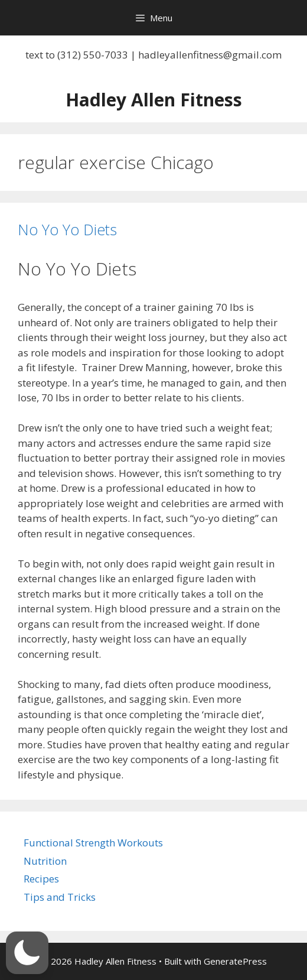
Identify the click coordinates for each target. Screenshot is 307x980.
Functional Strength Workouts (93, 843)
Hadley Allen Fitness (154, 100)
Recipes (41, 879)
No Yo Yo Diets (67, 229)
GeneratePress (235, 961)
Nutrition (45, 861)
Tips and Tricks (60, 897)
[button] (27, 953)
